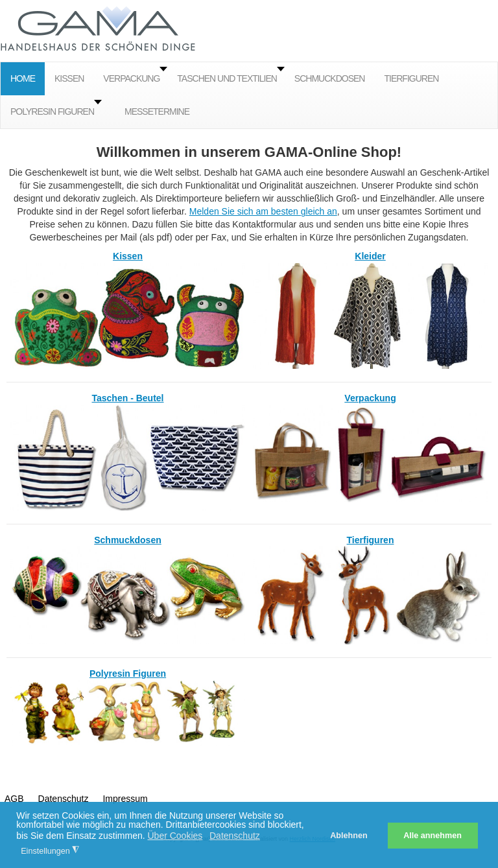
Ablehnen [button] (349, 836)
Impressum (125, 799)
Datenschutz (64, 799)
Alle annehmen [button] (433, 836)
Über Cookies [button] (175, 836)
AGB (14, 799)
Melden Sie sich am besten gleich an (263, 211)
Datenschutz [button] (235, 836)
